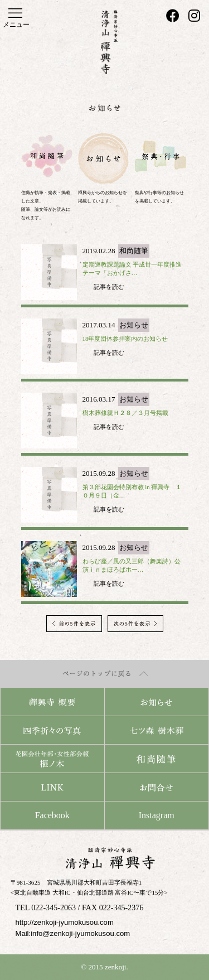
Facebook (52, 815)
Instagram (157, 815)
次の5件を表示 (135, 624)
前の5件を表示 (74, 624)
